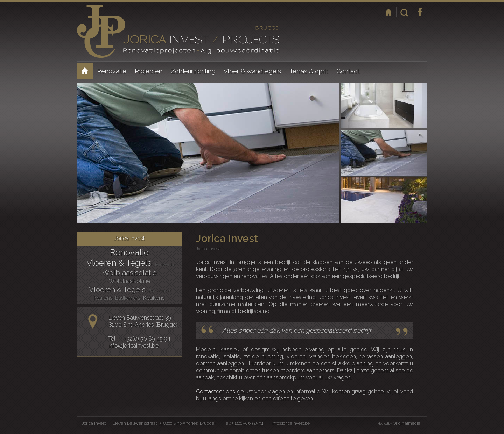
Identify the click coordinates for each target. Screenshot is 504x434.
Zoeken (404, 12)
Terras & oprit (309, 71)
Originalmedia (407, 423)
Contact (348, 71)
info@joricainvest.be (134, 346)
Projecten (149, 71)
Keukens (103, 298)
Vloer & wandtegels (252, 71)
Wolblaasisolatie (129, 273)
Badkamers (160, 291)
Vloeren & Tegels (119, 263)
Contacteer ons (216, 392)
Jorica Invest (85, 71)
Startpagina (388, 12)
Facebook (420, 12)
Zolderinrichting (193, 71)
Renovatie (112, 71)
